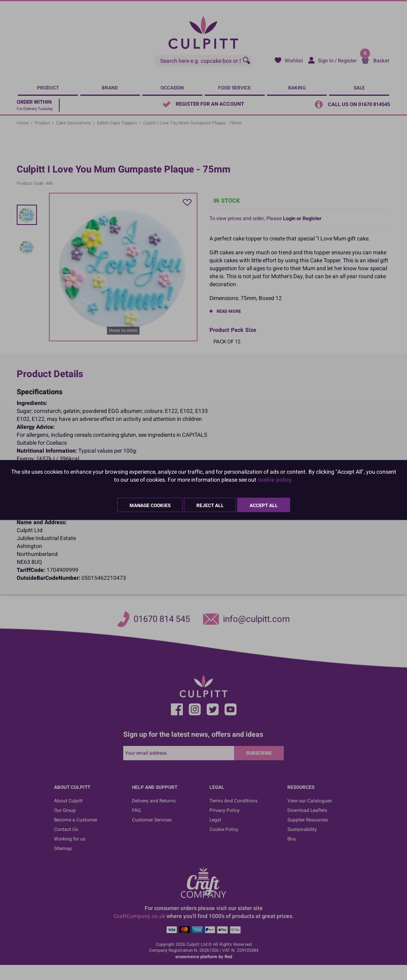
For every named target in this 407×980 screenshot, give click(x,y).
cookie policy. (275, 480)
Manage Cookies (150, 505)
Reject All (210, 505)
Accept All (264, 505)
